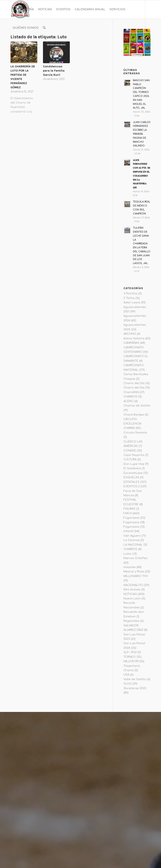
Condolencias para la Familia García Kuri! (54, 71)
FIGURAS (129, 509)
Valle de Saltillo (135, 679)
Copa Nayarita (134, 455)
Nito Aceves (132, 590)
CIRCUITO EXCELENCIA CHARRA (132, 424)
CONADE (130, 451)
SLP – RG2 (130, 652)
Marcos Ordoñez (135, 558)
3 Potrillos (130, 294)
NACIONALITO (133, 585)
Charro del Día (134, 383)
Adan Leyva (132, 303)
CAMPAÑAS (131, 343)
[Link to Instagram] (18, 46)
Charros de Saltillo (137, 406)
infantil (129, 531)
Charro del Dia (134, 388)
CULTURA (130, 459)
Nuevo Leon (132, 599)
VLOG (127, 684)
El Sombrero (132, 468)
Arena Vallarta (134, 338)
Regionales (131, 621)
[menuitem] (23, 9)
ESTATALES (131, 482)
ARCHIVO (130, 334)
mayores (130, 567)
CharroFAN (131, 392)
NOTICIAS (130, 594)
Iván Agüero (132, 536)
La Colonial (132, 540)
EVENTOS (130, 486)
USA (126, 675)
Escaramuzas (133, 473)
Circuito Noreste (135, 433)
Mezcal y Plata (134, 572)
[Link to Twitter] (31, 46)
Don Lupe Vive (134, 464)
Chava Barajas (134, 415)
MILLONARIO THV (136, 576)
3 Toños (129, 298)
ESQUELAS (131, 477)
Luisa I (128, 554)
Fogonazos (131, 518)
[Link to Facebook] (12, 46)
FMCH (128, 513)
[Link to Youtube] (24, 46)
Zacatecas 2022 (135, 688)
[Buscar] (44, 28)
